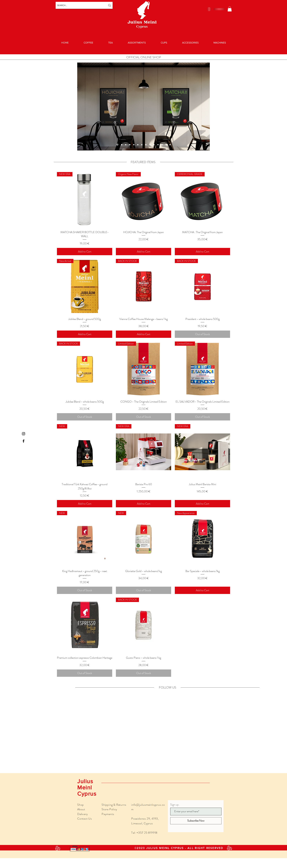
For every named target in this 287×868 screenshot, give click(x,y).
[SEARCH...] (79, 5)
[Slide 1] (138, 145)
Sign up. (175, 805)
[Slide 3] (142, 145)
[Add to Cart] (85, 252)
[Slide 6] (150, 145)
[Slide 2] (166, 145)
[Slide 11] (130, 145)
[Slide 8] (162, 145)
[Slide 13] (122, 145)
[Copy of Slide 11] (117, 145)
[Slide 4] (170, 145)
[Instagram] (24, 434)
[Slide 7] (158, 145)
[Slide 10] (154, 145)
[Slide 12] (146, 145)
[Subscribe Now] (196, 821)
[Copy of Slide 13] (126, 145)
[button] (230, 9)
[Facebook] (24, 441)
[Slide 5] (134, 145)
